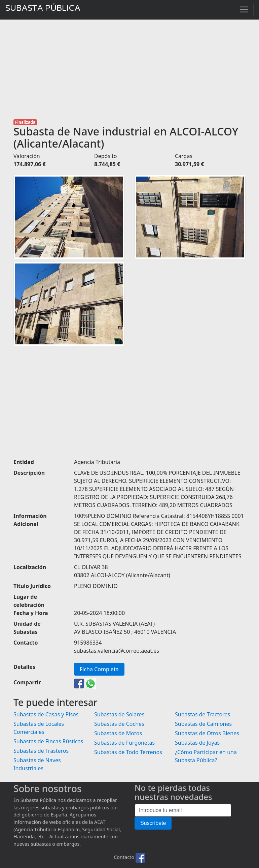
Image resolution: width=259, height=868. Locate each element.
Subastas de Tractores (202, 714)
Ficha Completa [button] (99, 669)
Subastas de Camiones (203, 724)
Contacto (124, 857)
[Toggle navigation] (244, 9)
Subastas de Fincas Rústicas (48, 741)
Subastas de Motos (118, 733)
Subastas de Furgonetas (124, 743)
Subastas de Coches (119, 724)
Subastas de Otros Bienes (207, 733)
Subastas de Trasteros (41, 751)
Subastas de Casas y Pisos (46, 714)
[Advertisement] (129, 69)
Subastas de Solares (119, 714)
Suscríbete (153, 823)
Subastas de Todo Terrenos (128, 752)
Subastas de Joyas (197, 743)
